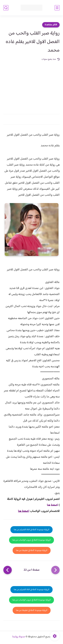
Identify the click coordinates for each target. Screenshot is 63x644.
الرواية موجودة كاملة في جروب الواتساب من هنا (32, 540)
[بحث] (6, 8)
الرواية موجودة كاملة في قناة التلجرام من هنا (32, 530)
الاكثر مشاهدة (51, 25)
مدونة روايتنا (19, 637)
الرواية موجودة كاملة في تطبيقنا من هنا (32, 550)
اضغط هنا (52, 505)
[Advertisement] (32, 86)
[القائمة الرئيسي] (57, 8)
